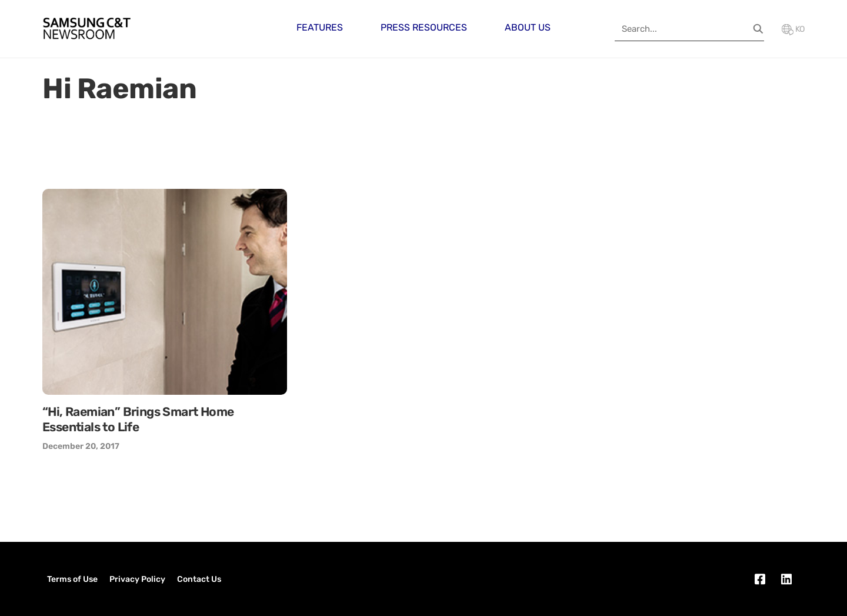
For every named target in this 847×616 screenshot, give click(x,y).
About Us (528, 27)
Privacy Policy (137, 579)
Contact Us (199, 579)
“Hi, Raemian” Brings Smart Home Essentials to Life (138, 419)
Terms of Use (72, 579)
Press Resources (424, 27)
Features (320, 27)
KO (793, 29)
